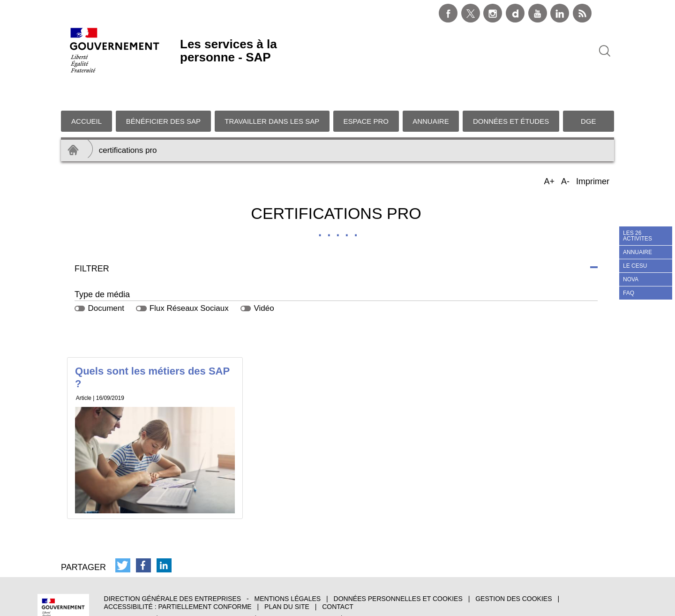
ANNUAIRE (637, 252)
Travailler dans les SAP (272, 92)
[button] (123, 537)
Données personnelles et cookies (398, 570)
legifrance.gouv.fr (299, 589)
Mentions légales (288, 570)
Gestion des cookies (514, 570)
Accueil (86, 92)
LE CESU (635, 266)
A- (566, 153)
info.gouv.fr (127, 589)
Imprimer (593, 152)
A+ (550, 153)
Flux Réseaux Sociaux (189, 279)
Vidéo (264, 279)
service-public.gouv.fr (206, 589)
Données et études (511, 92)
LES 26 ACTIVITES (637, 236)
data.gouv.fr (372, 589)
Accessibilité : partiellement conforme (178, 578)
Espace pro (366, 92)
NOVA (631, 279)
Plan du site (287, 578)
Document (106, 279)
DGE (589, 92)
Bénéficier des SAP (163, 92)
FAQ (629, 293)
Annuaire (431, 92)
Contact (338, 578)
